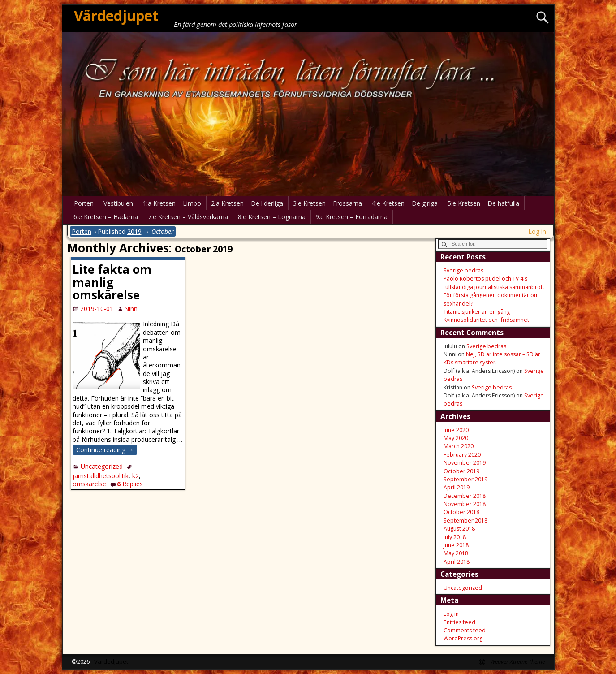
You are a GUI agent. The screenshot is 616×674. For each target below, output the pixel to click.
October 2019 (461, 471)
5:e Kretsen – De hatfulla (483, 203)
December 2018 (465, 496)
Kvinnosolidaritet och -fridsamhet (486, 320)
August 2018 (459, 529)
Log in (537, 231)
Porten (84, 203)
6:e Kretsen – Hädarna (106, 217)
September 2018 (465, 521)
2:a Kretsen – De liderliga (247, 203)
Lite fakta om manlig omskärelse (112, 282)
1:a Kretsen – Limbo (172, 203)
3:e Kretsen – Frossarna (327, 203)
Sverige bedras (463, 270)
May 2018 (456, 553)
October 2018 (461, 512)
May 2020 (456, 438)
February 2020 (462, 455)
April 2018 (457, 562)
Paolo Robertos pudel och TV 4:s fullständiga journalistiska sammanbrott (494, 283)
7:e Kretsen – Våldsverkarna (188, 217)
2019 (134, 231)
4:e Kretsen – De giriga (405, 203)
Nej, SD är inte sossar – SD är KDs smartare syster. (492, 358)
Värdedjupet (116, 15)
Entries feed (459, 622)
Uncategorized (102, 466)
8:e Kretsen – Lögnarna (272, 217)
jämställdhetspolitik (101, 476)
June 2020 (456, 430)
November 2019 (465, 463)
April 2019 (457, 487)
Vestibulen (118, 203)
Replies (130, 484)
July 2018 (455, 537)
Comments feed (465, 630)
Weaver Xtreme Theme (517, 661)
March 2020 (459, 446)
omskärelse (89, 484)
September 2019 (465, 479)
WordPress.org (463, 638)
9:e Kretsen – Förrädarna (351, 217)
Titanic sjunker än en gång (477, 312)
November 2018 (465, 504)
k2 (136, 476)
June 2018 (456, 545)
